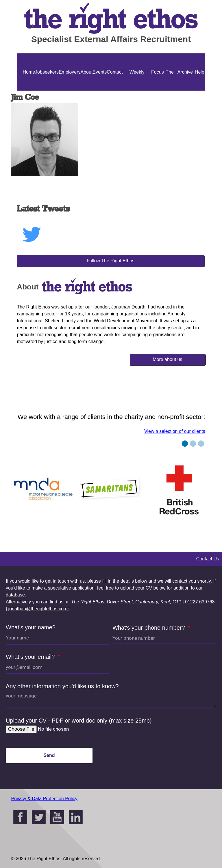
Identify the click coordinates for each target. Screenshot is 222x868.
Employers (70, 72)
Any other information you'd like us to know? (62, 686)
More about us (167, 359)
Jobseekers (47, 72)
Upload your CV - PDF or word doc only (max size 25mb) (79, 721)
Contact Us (115, 91)
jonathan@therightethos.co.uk (39, 609)
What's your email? (31, 657)
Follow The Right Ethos (111, 261)
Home (29, 72)
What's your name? (31, 627)
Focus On (158, 91)
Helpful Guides (202, 91)
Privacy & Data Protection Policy (44, 799)
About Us (87, 91)
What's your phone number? (149, 628)
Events (100, 72)
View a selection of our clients (175, 431)
